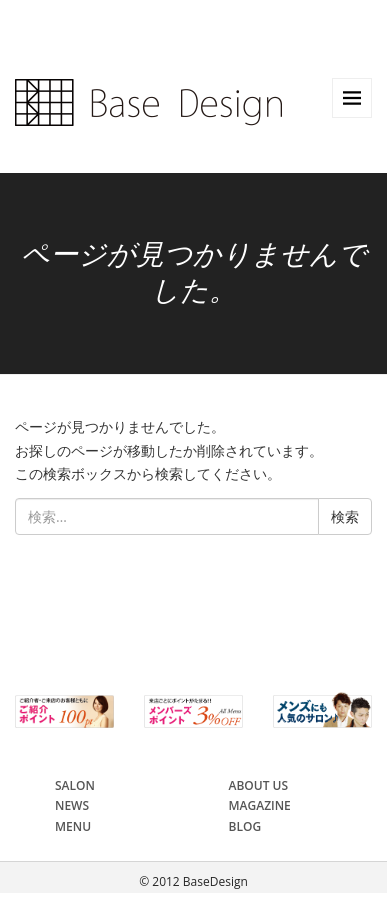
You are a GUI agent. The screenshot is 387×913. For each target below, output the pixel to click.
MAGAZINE (260, 805)
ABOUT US (259, 785)
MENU (73, 826)
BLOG (245, 826)
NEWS (72, 805)
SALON (75, 785)
